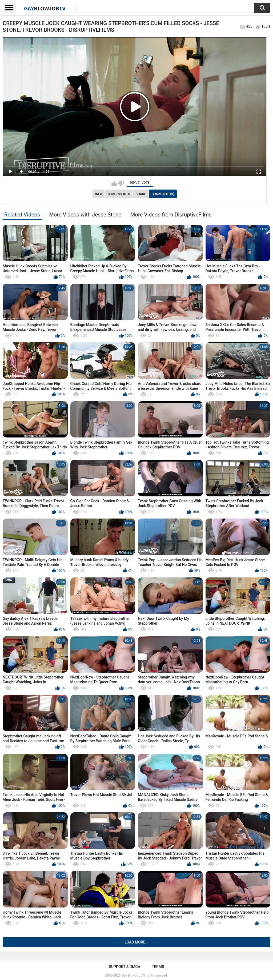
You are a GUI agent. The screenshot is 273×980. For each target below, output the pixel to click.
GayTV (45, 8)
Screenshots (119, 194)
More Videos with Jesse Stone (85, 215)
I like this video (114, 184)
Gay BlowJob (131, 975)
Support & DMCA (124, 967)
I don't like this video (121, 184)
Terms (158, 967)
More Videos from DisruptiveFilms (171, 215)
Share (141, 194)
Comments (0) (163, 194)
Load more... (137, 942)
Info (99, 194)
